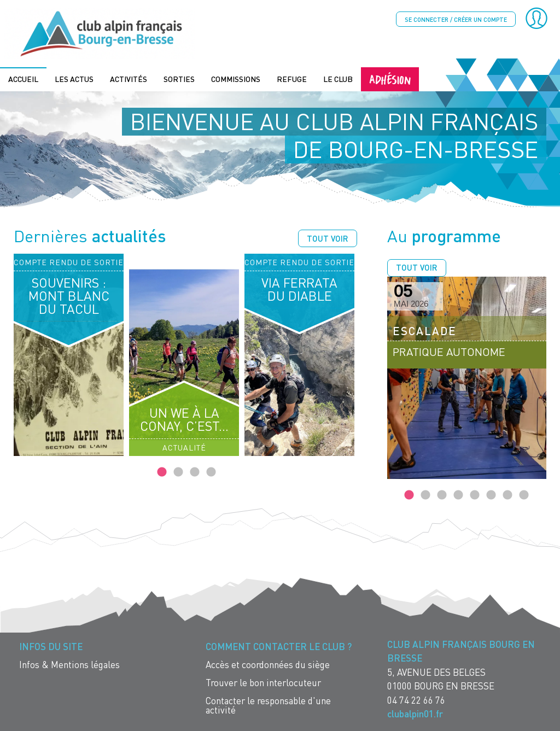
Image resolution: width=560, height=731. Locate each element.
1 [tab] (162, 471)
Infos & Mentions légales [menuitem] (69, 663)
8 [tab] (524, 494)
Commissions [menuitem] (236, 78)
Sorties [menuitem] (179, 78)
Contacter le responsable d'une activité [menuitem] (268, 704)
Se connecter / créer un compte (456, 19)
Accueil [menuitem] (23, 78)
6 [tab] (491, 494)
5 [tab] (475, 494)
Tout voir (328, 237)
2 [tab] (178, 471)
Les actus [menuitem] (74, 78)
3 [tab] (195, 471)
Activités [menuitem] (129, 78)
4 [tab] (211, 471)
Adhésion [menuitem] (390, 78)
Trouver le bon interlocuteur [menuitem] (263, 682)
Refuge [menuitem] (292, 78)
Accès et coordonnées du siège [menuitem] (268, 663)
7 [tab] (507, 494)
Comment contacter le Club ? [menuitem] (279, 645)
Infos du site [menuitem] (51, 645)
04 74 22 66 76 (416, 699)
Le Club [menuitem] (338, 78)
